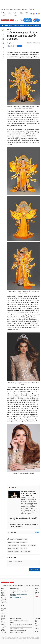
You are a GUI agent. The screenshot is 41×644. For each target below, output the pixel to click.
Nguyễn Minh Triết (13, 548)
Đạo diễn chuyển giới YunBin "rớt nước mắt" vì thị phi (24, 519)
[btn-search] (17, 20)
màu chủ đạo (32, 545)
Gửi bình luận (34, 570)
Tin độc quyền (15, 14)
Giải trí (9, 29)
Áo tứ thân (23, 545)
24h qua (26, 14)
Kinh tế (32, 25)
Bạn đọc (22, 25)
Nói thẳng (10, 14)
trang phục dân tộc (13, 545)
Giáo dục (38, 585)
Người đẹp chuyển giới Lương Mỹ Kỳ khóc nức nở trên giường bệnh (24, 526)
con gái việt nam (25, 551)
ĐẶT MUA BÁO (31, 9)
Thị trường (21, 14)
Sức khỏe (37, 25)
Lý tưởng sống (3, 14)
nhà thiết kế (24, 548)
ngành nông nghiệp (13, 551)
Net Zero (27, 25)
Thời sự (6, 25)
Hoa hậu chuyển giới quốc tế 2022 (18, 542)
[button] (3, 52)
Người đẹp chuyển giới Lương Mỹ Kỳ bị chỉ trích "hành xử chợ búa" (29, 493)
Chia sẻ (19, 46)
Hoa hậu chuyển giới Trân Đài (19, 539)
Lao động (17, 25)
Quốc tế (11, 25)
